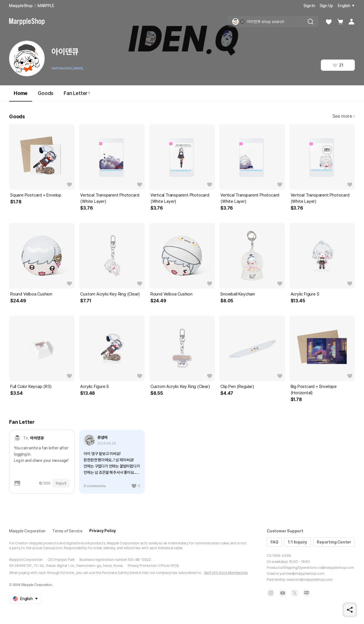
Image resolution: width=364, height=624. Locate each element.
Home (21, 96)
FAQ (274, 542)
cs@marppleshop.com (336, 568)
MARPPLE (46, 6)
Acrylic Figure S (305, 294)
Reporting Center (334, 542)
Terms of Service (67, 531)
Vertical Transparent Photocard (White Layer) (110, 198)
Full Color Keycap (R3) (31, 387)
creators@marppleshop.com (310, 580)
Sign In (309, 6)
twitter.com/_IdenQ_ (68, 68)
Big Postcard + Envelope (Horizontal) (314, 390)
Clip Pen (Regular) (237, 387)
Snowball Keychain (238, 294)
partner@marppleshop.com (302, 574)
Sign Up (326, 6)
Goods (46, 93)
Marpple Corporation (27, 531)
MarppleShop (21, 6)
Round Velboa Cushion (31, 294)
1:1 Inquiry (297, 542)
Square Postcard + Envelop (36, 195)
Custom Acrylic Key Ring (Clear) (110, 294)
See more (344, 116)
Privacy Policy (103, 531)
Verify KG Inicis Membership (226, 573)
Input (61, 483)
